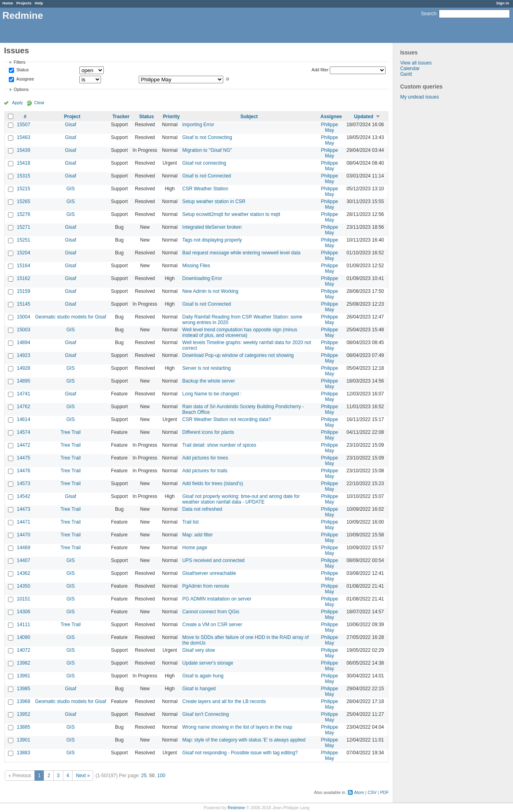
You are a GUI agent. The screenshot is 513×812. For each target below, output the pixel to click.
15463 (23, 137)
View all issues (416, 63)
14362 (23, 573)
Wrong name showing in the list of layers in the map (237, 727)
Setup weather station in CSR (214, 201)
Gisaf (71, 125)
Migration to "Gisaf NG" (207, 150)
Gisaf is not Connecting (207, 137)
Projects (24, 3)
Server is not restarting (207, 368)
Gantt (406, 74)
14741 (23, 394)
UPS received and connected (213, 560)
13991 (23, 676)
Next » (83, 776)
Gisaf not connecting (204, 163)
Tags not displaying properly (212, 240)
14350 (23, 586)
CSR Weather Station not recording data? (227, 419)
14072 (23, 650)
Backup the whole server (209, 381)
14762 (23, 407)
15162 (23, 278)
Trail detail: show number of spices (219, 445)
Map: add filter (198, 535)
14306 (23, 612)
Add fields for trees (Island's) (213, 484)
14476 (23, 471)
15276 (23, 214)
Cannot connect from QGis (211, 612)
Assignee (25, 79)
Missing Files (196, 266)
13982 (23, 663)
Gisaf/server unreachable (209, 573)
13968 (23, 701)
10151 (23, 599)
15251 (23, 240)
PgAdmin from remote (206, 586)
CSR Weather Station (205, 189)
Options (21, 89)
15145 (23, 304)
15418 (23, 163)
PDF (384, 792)
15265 (23, 201)
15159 (23, 291)
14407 (23, 560)
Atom (359, 792)
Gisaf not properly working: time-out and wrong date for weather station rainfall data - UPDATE (241, 499)
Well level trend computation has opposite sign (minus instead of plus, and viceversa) (240, 332)
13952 (23, 714)
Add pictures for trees (205, 458)
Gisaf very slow (199, 650)
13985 (23, 689)
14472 (23, 445)
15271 (23, 227)
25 (144, 776)
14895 (23, 381)
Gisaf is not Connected (207, 176)
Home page (195, 548)
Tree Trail (71, 432)
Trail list (191, 522)
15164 (23, 266)
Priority (172, 117)
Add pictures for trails (205, 471)
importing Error (198, 125)
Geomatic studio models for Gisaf (70, 317)
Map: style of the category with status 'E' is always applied (244, 740)
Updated (364, 117)
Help (39, 3)
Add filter (320, 70)
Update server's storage (208, 663)
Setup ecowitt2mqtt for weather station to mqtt (231, 214)
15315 (23, 176)
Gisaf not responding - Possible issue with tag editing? (240, 753)
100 (161, 776)
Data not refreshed (202, 509)
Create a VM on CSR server (212, 625)
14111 (23, 625)
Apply (17, 103)
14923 (23, 355)
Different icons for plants (208, 432)
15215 (23, 189)
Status (22, 70)
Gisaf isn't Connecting (206, 714)
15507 (23, 125)
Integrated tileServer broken (212, 227)
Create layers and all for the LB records (224, 701)
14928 (23, 368)
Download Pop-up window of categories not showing (238, 355)
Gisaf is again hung (203, 676)
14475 (23, 458)
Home (8, 3)
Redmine (236, 808)
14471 (23, 522)
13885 (23, 727)
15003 (23, 330)
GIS (71, 189)
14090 (23, 637)
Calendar (410, 69)
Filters (19, 62)
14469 (23, 548)
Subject (249, 117)
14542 (23, 496)
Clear (39, 103)
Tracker (121, 117)
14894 (23, 343)
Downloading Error (202, 278)
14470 (23, 535)
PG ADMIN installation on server (217, 599)
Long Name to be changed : (212, 394)
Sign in (503, 3)
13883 (23, 753)
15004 (23, 317)
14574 (23, 432)
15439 (23, 150)
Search (428, 14)
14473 (23, 509)
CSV (372, 792)
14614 (23, 419)
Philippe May (330, 127)
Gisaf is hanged (199, 689)
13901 (23, 740)
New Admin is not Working (210, 291)
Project (72, 117)
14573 (23, 484)
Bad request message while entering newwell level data (241, 253)
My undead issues (419, 97)
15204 (23, 253)
